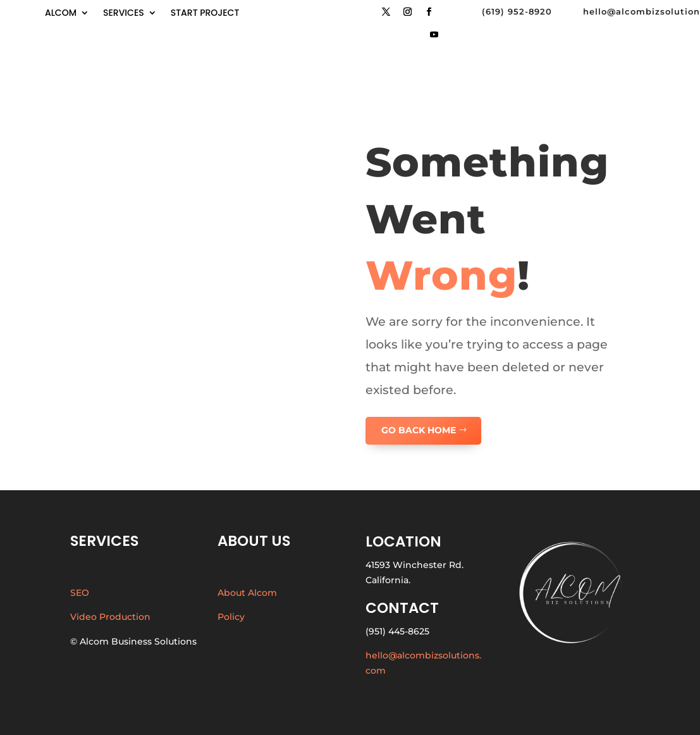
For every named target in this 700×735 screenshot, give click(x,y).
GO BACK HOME (419, 430)
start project (205, 14)
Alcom (61, 14)
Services (124, 14)
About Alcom (247, 593)
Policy (231, 617)
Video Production (110, 617)
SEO (80, 593)
